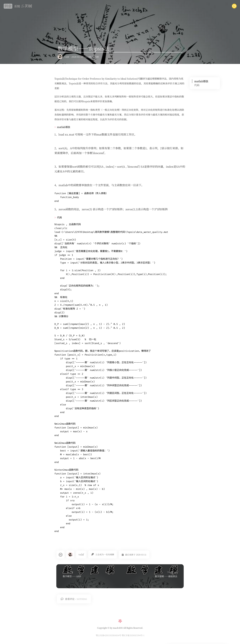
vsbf (67, 57)
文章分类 (136, 6)
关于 (217, 6)
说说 (204, 6)
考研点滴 (171, 6)
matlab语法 (201, 81)
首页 (108, 6)
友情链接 (188, 6)
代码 (197, 85)
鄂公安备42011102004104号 (109, 635)
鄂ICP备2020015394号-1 (133, 635)
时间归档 (153, 6)
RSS (121, 6)
